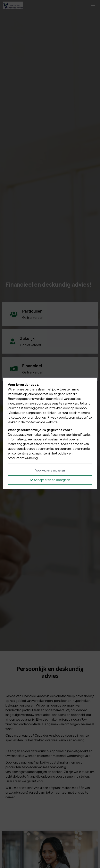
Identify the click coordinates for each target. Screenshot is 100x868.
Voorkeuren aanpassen (50, 470)
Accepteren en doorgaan (50, 480)
